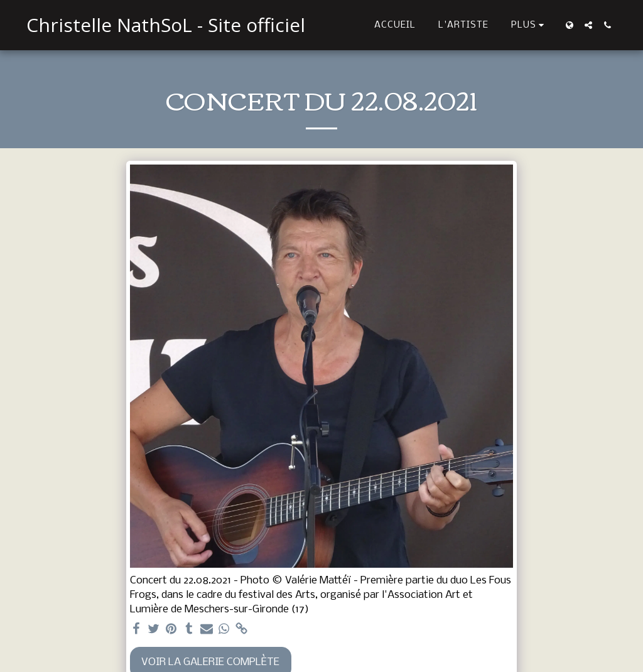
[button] (588, 25)
